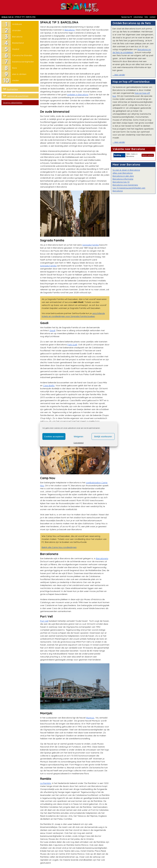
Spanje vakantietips (13, 103)
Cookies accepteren (54, 436)
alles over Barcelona (123, 173)
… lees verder (119, 75)
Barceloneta (102, 558)
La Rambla (45, 783)
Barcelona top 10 (121, 182)
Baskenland (18, 43)
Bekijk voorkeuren (103, 436)
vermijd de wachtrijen (18, 96)
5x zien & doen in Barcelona (126, 170)
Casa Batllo (49, 385)
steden (16, 80)
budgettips (12, 89)
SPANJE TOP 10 (7, 17)
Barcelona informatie (123, 179)
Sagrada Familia (91, 245)
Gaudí (52, 330)
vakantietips (138, 17)
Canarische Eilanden (22, 55)
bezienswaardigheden (23, 62)
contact (153, 17)
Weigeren (78, 436)
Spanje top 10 (127, 17)
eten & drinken (19, 74)
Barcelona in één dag (123, 176)
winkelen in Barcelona (78, 95)
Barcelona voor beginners (125, 185)
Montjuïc (90, 718)
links (146, 17)
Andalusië (17, 24)
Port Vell (44, 621)
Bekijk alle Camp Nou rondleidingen (59, 547)
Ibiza (14, 68)
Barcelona (17, 37)
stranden (17, 30)
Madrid (16, 49)
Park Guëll (72, 345)
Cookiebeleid (79, 443)
